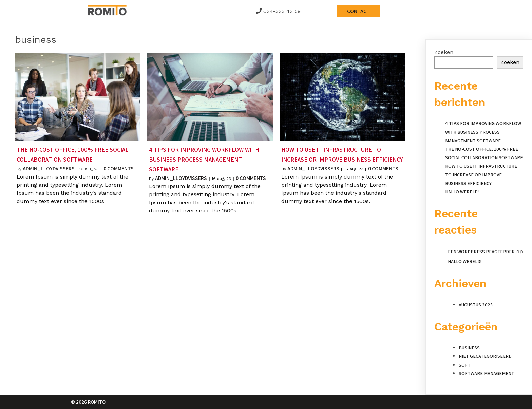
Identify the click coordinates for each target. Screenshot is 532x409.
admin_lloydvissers (49, 169)
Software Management (487, 373)
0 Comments (119, 169)
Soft (465, 365)
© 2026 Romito (88, 402)
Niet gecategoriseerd (485, 356)
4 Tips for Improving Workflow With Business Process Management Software (483, 132)
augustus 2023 (476, 305)
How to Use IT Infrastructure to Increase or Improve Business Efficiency (481, 174)
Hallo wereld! (462, 192)
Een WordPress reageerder (481, 252)
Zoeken (444, 52)
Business (469, 348)
